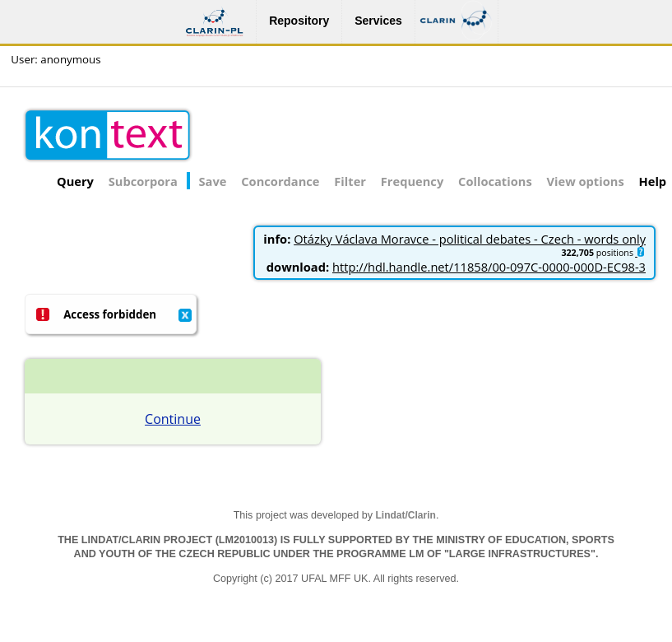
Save (213, 181)
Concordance (280, 181)
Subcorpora (143, 181)
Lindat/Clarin (406, 515)
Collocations (495, 181)
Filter (350, 181)
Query (75, 181)
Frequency (412, 181)
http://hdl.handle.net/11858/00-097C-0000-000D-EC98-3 (489, 267)
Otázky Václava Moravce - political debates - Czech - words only (470, 239)
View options (586, 181)
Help (653, 181)
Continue (173, 419)
